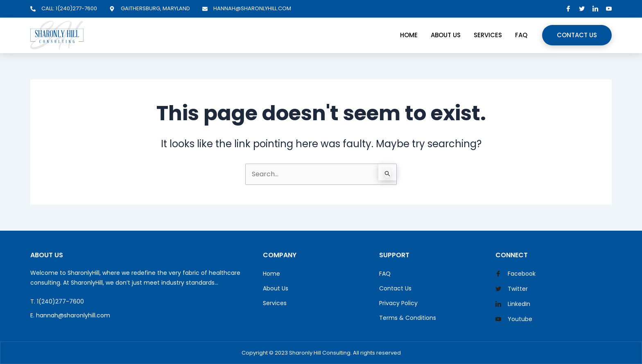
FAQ (521, 35)
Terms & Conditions (408, 318)
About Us (446, 35)
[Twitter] (582, 9)
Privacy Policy (398, 303)
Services (488, 35)
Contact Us (577, 35)
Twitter (512, 289)
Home (409, 35)
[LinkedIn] (595, 9)
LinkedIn (513, 304)
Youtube (514, 319)
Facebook (515, 274)
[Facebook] (568, 9)
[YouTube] (609, 9)
